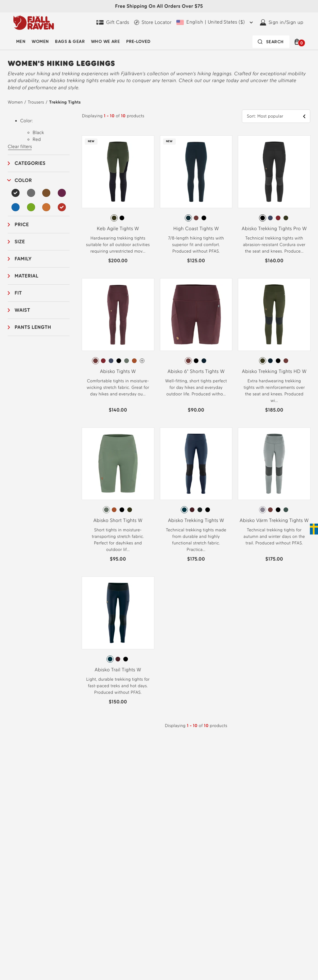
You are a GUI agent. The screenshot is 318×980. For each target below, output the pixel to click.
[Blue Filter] (16, 207)
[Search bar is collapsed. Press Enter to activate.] (271, 42)
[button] (298, 42)
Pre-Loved (138, 42)
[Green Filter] (31, 207)
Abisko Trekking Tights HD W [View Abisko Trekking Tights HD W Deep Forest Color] (274, 371)
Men (21, 42)
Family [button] (23, 259)
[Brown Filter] (46, 193)
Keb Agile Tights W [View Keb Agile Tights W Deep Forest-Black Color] (118, 229)
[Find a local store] (153, 22)
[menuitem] (21, 42)
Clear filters (20, 147)
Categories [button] (30, 163)
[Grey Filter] (31, 193)
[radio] (114, 218)
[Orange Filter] (46, 207)
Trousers (36, 102)
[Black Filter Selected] (16, 193)
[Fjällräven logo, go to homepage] (34, 22)
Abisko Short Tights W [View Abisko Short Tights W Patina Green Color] (118, 520)
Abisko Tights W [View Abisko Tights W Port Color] (118, 371)
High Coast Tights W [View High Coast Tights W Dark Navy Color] (196, 229)
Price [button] (22, 224)
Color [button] (23, 180)
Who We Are (105, 42)
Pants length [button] (33, 327)
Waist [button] (22, 310)
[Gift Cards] (113, 22)
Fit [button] (18, 293)
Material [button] (27, 276)
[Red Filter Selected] (62, 207)
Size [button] (20, 242)
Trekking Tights (65, 102)
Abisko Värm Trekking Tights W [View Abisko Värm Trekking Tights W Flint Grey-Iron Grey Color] (274, 520)
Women (40, 42)
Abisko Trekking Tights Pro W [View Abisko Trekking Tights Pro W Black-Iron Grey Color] (274, 229)
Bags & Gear (70, 42)
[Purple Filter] (62, 193)
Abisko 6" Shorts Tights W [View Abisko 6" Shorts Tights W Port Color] (196, 371)
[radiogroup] (118, 218)
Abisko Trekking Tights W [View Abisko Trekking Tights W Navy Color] (196, 520)
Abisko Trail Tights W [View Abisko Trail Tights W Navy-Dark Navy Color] (118, 670)
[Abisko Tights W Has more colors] (142, 361)
